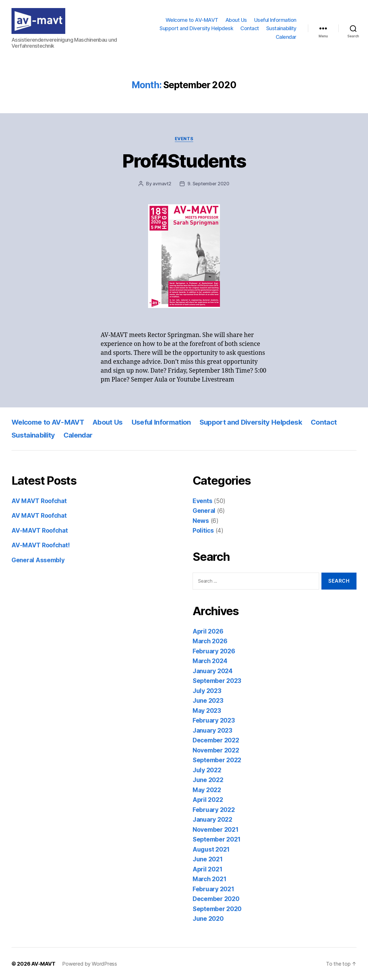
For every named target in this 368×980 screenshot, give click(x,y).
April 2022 (208, 800)
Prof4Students (184, 161)
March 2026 (210, 641)
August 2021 (211, 849)
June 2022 (208, 780)
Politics (203, 531)
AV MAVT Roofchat (39, 501)
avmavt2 (162, 184)
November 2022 (216, 750)
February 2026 (214, 651)
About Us (236, 20)
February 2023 (214, 720)
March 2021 (209, 879)
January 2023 (212, 730)
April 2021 (207, 869)
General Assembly (38, 560)
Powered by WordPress (90, 964)
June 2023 (208, 701)
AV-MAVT (43, 964)
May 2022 (207, 790)
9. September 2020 (208, 184)
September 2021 (217, 839)
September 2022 (217, 760)
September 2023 (217, 681)
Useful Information (275, 20)
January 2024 (213, 671)
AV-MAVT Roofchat (40, 531)
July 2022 (207, 770)
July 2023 (207, 691)
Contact (250, 28)
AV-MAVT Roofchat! (41, 545)
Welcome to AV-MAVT (192, 20)
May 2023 (207, 711)
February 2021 (213, 889)
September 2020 (217, 909)
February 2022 (214, 810)
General (204, 511)
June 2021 (208, 859)
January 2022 (212, 820)
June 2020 (208, 919)
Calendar (286, 37)
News (201, 521)
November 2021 (216, 830)
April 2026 (208, 631)
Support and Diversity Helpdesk (196, 28)
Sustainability (281, 28)
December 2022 (216, 740)
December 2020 (216, 899)
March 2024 (210, 661)
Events (184, 139)
